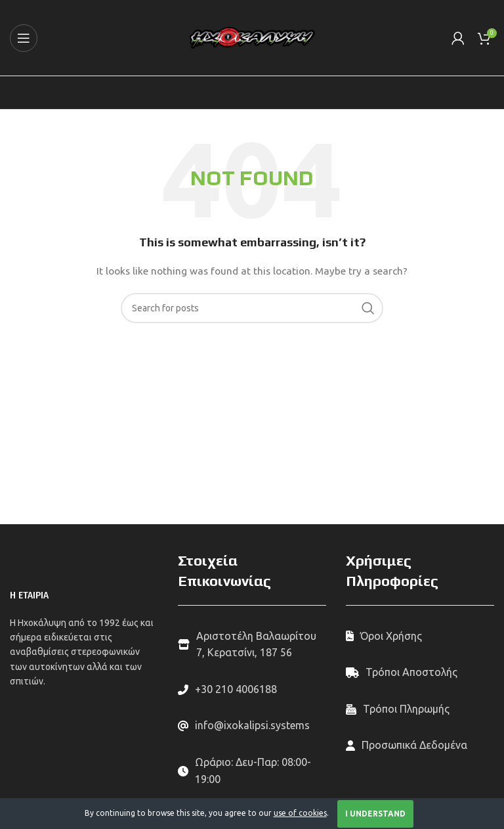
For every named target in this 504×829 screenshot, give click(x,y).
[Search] (252, 308)
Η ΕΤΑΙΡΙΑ (29, 595)
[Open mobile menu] (24, 38)
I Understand (375, 814)
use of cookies (300, 813)
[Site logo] (252, 37)
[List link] (252, 690)
